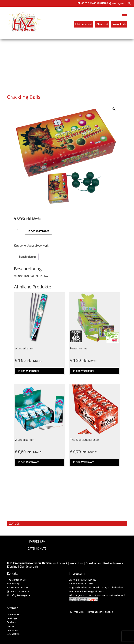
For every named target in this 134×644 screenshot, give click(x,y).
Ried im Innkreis (113, 563)
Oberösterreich (29, 567)
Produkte (11, 622)
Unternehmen (14, 614)
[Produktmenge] (19, 231)
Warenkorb (119, 24)
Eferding (12, 567)
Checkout (102, 24)
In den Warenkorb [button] (28, 371)
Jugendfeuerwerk (38, 246)
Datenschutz (37, 549)
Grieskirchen (93, 563)
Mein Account (83, 24)
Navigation (124, 14)
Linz (81, 563)
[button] (114, 109)
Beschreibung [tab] (27, 257)
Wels (73, 563)
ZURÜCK (14, 524)
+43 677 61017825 (89, 3)
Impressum (37, 542)
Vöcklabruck (60, 563)
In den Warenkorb (38, 231)
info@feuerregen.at (114, 3)
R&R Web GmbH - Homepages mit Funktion (91, 612)
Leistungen (13, 618)
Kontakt (11, 626)
